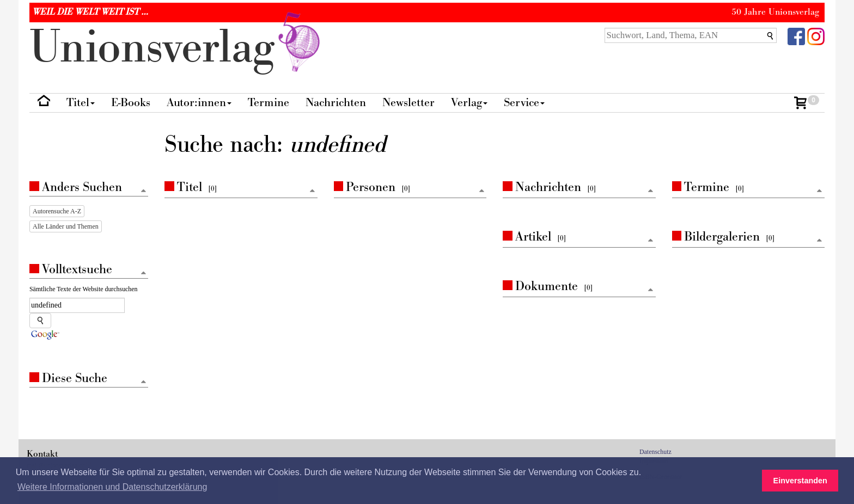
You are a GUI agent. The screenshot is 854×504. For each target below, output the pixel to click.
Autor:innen (199, 103)
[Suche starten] (40, 321)
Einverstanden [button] (800, 481)
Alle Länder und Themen (66, 226)
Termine (269, 103)
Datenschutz (655, 452)
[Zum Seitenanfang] (313, 191)
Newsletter (408, 103)
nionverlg (177, 48)
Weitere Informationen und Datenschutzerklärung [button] (112, 487)
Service (524, 103)
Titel (81, 103)
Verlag (469, 103)
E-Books (131, 103)
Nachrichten (336, 103)
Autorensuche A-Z (57, 211)
